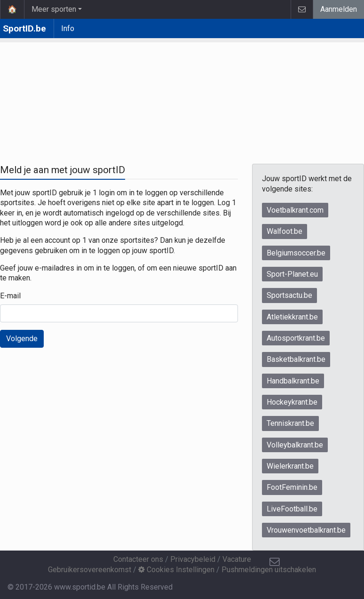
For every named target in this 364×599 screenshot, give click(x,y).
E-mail (10, 296)
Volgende (22, 339)
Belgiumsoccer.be (296, 253)
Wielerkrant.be (290, 466)
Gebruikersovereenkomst (90, 570)
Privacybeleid (193, 559)
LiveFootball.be (292, 509)
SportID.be (24, 28)
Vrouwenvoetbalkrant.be (306, 530)
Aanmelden (339, 9)
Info (68, 28)
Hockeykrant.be (292, 402)
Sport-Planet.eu (292, 274)
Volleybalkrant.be (295, 445)
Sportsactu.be (289, 295)
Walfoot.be (285, 231)
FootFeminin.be (292, 487)
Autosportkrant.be (296, 338)
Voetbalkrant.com (295, 210)
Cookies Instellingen (176, 570)
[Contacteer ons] (275, 562)
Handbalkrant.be (293, 381)
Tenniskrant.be (290, 423)
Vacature (237, 559)
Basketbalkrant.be (296, 359)
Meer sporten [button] (54, 9)
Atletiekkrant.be (292, 317)
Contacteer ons (138, 559)
